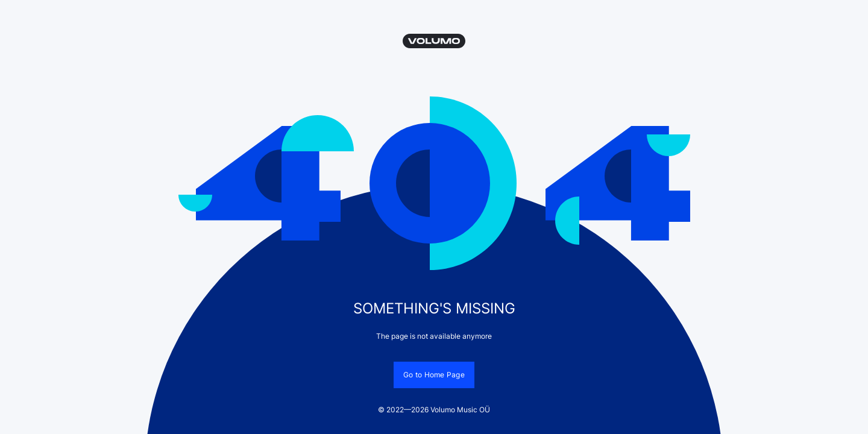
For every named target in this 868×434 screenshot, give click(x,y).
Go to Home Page (434, 375)
